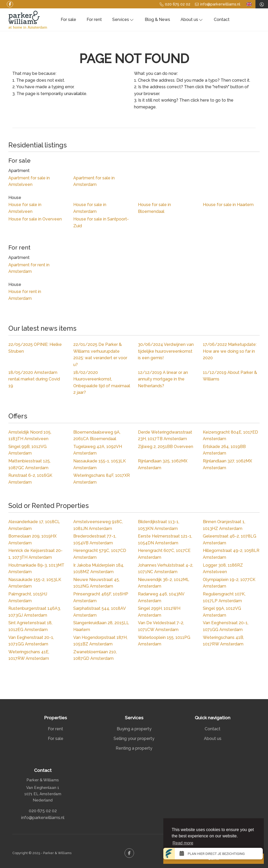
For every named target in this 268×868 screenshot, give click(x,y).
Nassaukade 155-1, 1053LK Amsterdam (100, 464)
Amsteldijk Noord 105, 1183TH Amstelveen (30, 436)
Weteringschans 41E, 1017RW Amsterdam (29, 655)
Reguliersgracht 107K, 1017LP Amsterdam (224, 597)
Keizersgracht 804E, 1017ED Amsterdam (230, 436)
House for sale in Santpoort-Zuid (101, 222)
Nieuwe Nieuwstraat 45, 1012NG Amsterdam (96, 583)
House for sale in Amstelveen (25, 208)
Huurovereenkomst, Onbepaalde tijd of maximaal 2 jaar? (102, 383)
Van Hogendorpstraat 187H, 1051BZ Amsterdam (100, 641)
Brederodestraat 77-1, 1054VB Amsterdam (95, 540)
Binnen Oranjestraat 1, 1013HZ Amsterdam (224, 525)
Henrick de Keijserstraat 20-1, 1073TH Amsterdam (35, 554)
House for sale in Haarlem (228, 205)
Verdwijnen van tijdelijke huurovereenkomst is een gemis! (166, 351)
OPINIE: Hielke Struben (35, 348)
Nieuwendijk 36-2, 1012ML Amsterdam (164, 583)
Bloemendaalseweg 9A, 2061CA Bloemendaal (97, 436)
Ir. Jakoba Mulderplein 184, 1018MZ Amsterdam (99, 569)
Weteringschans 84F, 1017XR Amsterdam (102, 479)
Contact (222, 20)
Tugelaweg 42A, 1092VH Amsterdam (98, 450)
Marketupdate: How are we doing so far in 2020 (230, 351)
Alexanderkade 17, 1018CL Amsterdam (34, 525)
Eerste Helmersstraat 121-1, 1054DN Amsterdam (165, 540)
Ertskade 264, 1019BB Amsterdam (224, 450)
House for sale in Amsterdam (90, 208)
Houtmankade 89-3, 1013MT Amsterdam (36, 569)
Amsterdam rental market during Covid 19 (34, 379)
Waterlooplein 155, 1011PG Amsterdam (164, 641)
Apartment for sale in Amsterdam (94, 181)
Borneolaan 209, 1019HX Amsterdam (32, 540)
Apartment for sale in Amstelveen (29, 181)
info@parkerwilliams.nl (43, 818)
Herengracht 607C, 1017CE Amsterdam (164, 554)
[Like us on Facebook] (10, 4)
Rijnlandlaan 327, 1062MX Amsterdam (227, 464)
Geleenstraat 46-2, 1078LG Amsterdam (230, 540)
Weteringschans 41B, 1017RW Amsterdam (223, 641)
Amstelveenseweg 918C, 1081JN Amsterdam (98, 525)
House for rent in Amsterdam (25, 295)
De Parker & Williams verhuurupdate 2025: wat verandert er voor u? (100, 355)
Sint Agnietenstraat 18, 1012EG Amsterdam (30, 626)
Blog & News (157, 20)
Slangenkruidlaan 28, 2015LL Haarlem (101, 626)
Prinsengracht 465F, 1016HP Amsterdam (101, 597)
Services (123, 20)
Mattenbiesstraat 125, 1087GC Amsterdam (29, 464)
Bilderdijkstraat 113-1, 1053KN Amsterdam (159, 525)
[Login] (262, 4)
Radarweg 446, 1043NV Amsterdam (161, 597)
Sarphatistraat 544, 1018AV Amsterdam (99, 612)
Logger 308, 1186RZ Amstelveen (223, 569)
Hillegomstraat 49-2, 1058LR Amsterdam (231, 554)
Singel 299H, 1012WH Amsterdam (159, 612)
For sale (68, 20)
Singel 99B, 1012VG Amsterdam (27, 450)
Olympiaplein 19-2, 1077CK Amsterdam (229, 583)
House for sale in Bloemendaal (154, 208)
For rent (94, 20)
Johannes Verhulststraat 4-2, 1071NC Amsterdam (166, 569)
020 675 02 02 (43, 811)
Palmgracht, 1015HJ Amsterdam (28, 597)
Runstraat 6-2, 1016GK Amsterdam (30, 479)
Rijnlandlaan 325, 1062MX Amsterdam (163, 464)
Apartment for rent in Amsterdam (29, 268)
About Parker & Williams (230, 376)
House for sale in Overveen (35, 219)
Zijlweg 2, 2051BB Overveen (166, 447)
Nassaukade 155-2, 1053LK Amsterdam (35, 583)
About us (192, 20)
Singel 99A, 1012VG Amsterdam (222, 612)
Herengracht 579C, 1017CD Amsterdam (100, 554)
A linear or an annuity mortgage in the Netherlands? (163, 379)
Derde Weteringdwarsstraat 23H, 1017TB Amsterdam (165, 436)
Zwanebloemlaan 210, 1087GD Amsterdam (95, 655)
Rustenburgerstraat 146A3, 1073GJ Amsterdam (35, 612)
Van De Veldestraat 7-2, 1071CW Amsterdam (161, 626)
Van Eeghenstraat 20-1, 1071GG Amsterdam (226, 626)
